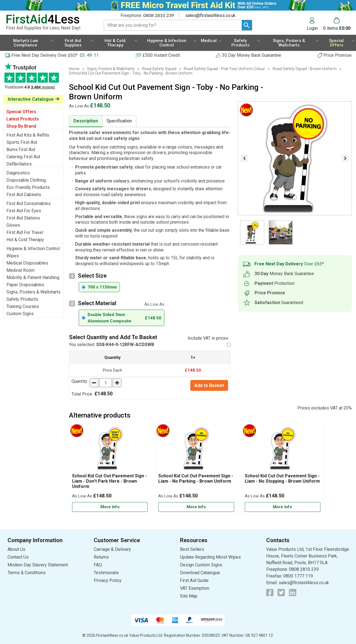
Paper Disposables (25, 285)
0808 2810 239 (159, 15)
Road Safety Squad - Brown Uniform (305, 69)
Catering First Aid (23, 157)
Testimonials (33, 79)
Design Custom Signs (201, 565)
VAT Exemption (195, 588)
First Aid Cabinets (24, 195)
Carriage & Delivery (112, 549)
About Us (16, 549)
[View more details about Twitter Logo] (281, 593)
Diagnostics (18, 173)
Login (312, 28)
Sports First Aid (22, 142)
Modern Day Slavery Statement (38, 565)
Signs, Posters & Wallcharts (34, 292)
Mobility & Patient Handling (33, 277)
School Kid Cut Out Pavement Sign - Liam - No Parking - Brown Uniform (196, 478)
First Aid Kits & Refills (28, 135)
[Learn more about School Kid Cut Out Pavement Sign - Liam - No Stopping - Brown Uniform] (283, 507)
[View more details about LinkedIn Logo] (293, 593)
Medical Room (20, 270)
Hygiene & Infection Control (33, 249)
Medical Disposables (27, 263)
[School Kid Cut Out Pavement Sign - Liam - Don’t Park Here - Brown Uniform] (110, 469)
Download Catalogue (200, 573)
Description (86, 121)
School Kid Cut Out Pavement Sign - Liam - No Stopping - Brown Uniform (282, 478)
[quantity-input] (106, 383)
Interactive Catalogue (31, 99)
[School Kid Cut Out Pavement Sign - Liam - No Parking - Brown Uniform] (196, 469)
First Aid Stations (23, 218)
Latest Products (23, 119)
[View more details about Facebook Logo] (270, 593)
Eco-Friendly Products (28, 187)
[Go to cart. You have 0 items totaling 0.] (337, 24)
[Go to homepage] (49, 22)
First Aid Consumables (29, 203)
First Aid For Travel (25, 232)
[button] (315, 24)
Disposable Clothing (26, 180)
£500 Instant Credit (161, 55)
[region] (110, 450)
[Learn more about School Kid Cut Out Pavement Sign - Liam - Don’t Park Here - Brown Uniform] (110, 507)
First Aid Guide (194, 580)
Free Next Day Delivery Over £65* (44, 55)
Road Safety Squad (159, 69)
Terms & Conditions (27, 573)
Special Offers (21, 112)
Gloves (13, 225)
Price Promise (338, 55)
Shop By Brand (21, 126)
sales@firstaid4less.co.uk (210, 15)
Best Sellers (192, 549)
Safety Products (22, 299)
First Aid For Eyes (24, 211)
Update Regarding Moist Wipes (210, 557)
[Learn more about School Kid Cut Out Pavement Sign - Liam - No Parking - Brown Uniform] (196, 507)
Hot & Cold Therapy (25, 240)
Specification (119, 121)
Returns (101, 557)
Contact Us (18, 557)
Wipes (13, 256)
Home (74, 69)
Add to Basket (209, 385)
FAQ (98, 565)
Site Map (189, 596)
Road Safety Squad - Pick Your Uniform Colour (224, 69)
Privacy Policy (108, 580)
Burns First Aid (21, 150)
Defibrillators (19, 164)
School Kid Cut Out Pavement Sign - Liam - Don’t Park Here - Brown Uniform (109, 481)
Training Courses (23, 306)
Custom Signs (20, 314)
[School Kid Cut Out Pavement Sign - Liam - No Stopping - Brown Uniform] (283, 469)
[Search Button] (247, 25)
